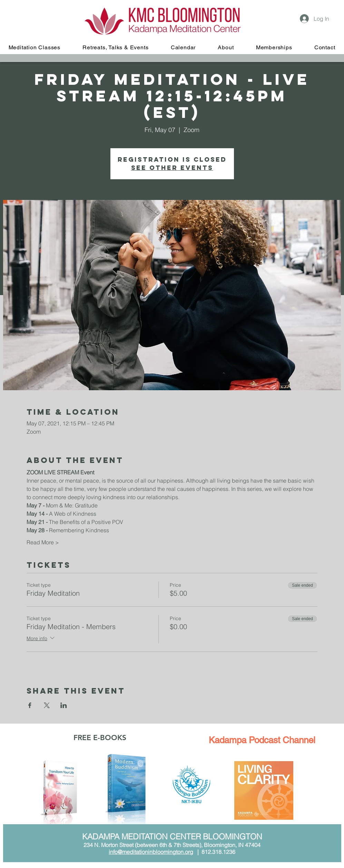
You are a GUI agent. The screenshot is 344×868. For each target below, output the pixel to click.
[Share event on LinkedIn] (64, 705)
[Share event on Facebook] (30, 705)
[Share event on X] (47, 705)
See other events (172, 168)
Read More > (43, 542)
